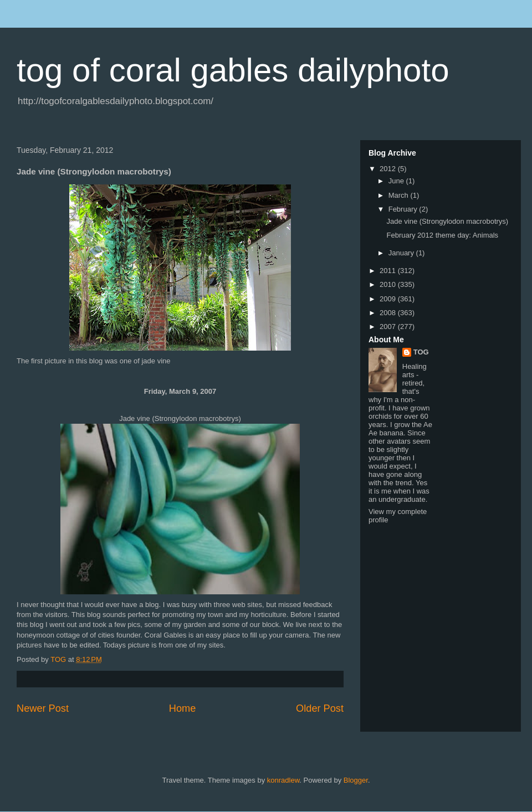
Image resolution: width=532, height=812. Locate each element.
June (397, 181)
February (404, 209)
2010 (389, 284)
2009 (389, 299)
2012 (389, 169)
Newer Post (43, 708)
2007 (389, 327)
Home (183, 708)
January (402, 253)
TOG (421, 352)
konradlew (283, 780)
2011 (389, 271)
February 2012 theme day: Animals (442, 235)
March (400, 195)
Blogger (356, 780)
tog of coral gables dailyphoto (233, 70)
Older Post (320, 708)
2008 (389, 313)
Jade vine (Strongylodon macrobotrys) (447, 221)
